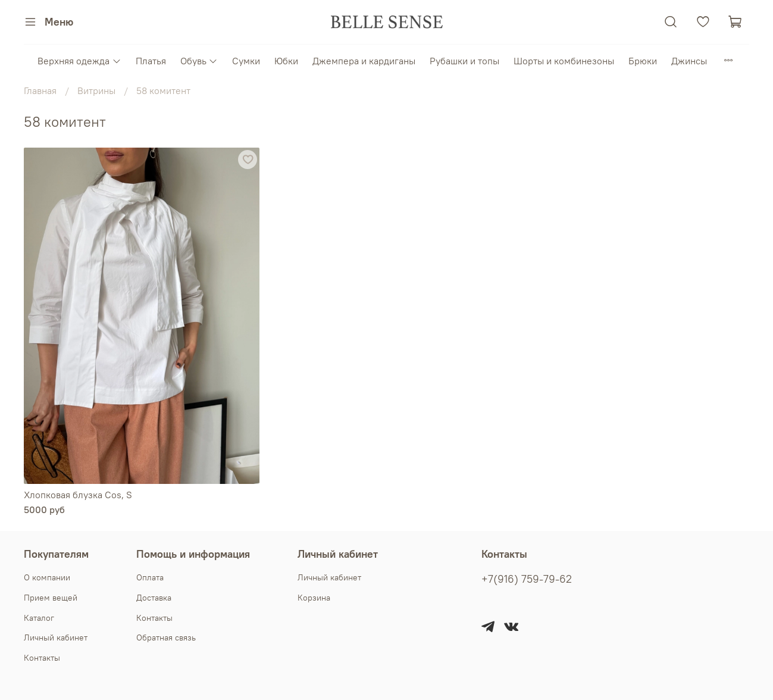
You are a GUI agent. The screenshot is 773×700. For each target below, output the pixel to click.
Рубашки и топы (464, 61)
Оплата (150, 577)
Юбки (286, 61)
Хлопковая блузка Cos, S (78, 495)
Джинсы (689, 61)
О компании (47, 577)
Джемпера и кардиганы (364, 61)
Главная (40, 90)
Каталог (39, 618)
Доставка (154, 598)
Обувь (199, 61)
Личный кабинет (56, 637)
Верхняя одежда (79, 61)
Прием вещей (51, 598)
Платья (151, 61)
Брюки (643, 61)
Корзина (314, 598)
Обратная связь (166, 637)
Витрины (96, 90)
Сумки (246, 61)
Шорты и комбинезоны (564, 61)
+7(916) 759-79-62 (527, 579)
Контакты (42, 658)
